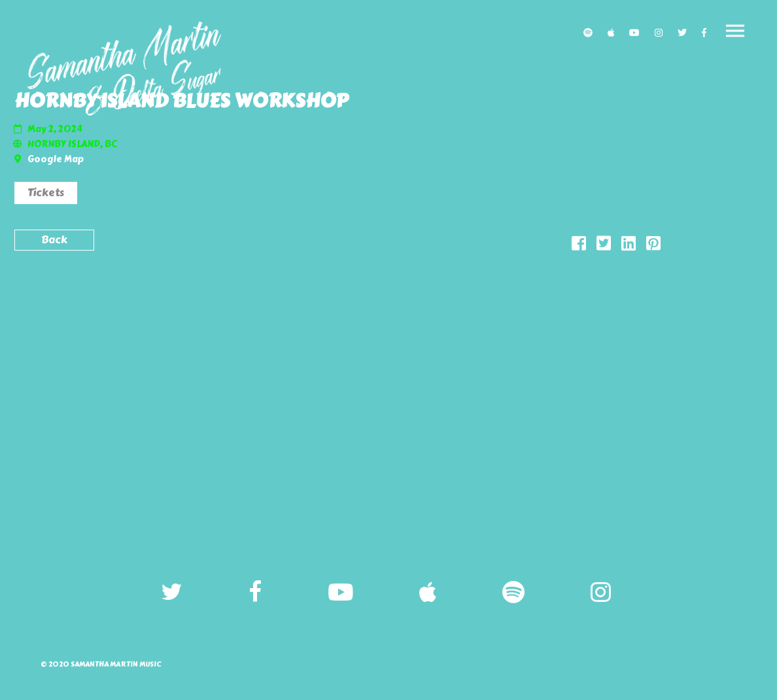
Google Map (56, 159)
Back (54, 240)
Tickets (46, 193)
